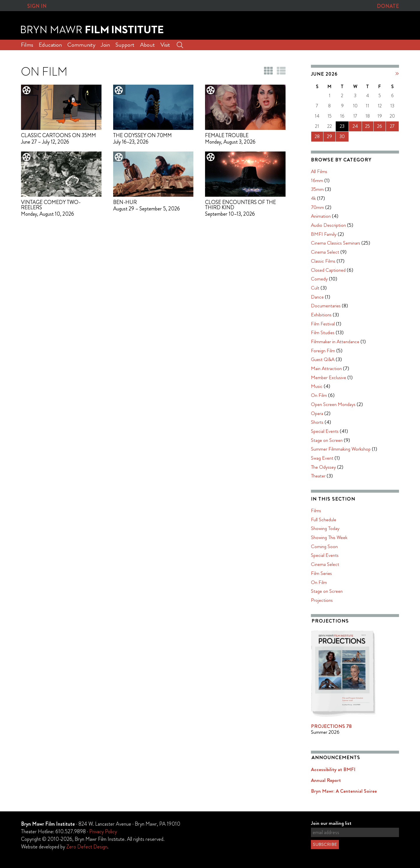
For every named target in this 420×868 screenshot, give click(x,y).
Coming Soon (324, 546)
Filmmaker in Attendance (335, 341)
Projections (322, 600)
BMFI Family (324, 234)
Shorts (317, 422)
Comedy (319, 279)
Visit (165, 45)
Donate (388, 6)
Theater (318, 476)
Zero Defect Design (87, 847)
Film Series (321, 573)
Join (105, 45)
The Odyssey (323, 467)
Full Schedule (324, 520)
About (147, 45)
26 (380, 126)
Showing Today (325, 528)
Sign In (37, 6)
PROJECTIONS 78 (331, 726)
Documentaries (326, 306)
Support (125, 45)
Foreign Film (323, 351)
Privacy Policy (103, 832)
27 (392, 126)
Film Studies (323, 332)
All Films (319, 171)
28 (317, 136)
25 (367, 126)
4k (313, 198)
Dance (317, 297)
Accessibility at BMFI (333, 769)
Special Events (325, 431)
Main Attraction (326, 368)
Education (50, 45)
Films (27, 45)
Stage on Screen (327, 440)
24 (355, 126)
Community (81, 45)
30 (342, 136)
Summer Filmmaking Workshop (341, 449)
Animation (321, 216)
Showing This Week (329, 537)
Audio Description (328, 225)
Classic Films (323, 261)
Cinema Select (325, 252)
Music (317, 386)
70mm (317, 207)
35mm (317, 189)
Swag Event (322, 458)
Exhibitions (321, 315)
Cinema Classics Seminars (336, 243)
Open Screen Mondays (333, 404)
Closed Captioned (328, 270)
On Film (319, 395)
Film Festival (323, 324)
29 (329, 136)
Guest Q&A (323, 359)
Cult (315, 288)
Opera (317, 413)
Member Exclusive (329, 377)
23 (342, 126)
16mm (317, 180)
